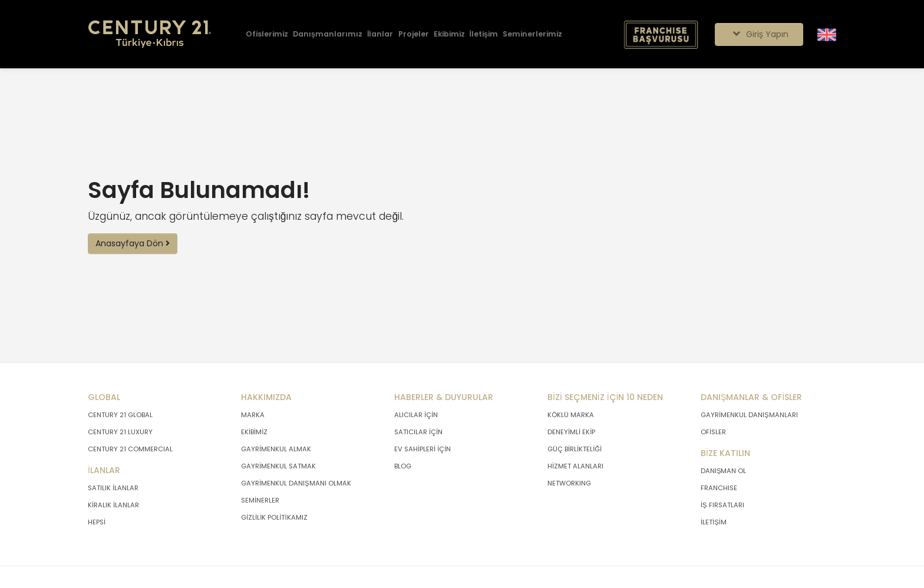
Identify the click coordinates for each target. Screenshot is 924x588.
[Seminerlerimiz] (532, 34)
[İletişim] (484, 34)
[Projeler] (414, 34)
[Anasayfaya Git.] (150, 34)
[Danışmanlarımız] (328, 34)
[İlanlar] (380, 34)
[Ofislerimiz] (267, 34)
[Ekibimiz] (449, 34)
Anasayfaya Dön (133, 243)
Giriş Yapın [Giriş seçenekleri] (759, 34)
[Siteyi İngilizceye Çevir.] (827, 34)
